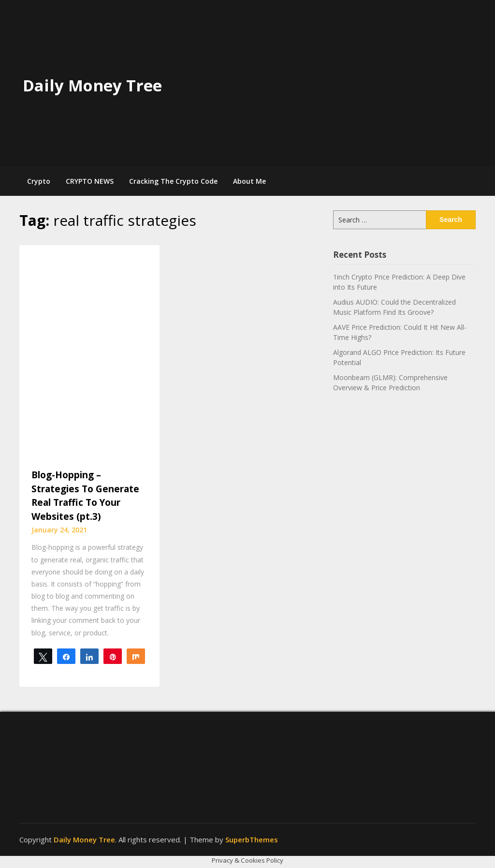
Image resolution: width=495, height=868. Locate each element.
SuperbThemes (252, 839)
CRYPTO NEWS (90, 181)
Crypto (39, 181)
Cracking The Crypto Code (173, 181)
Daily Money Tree (92, 85)
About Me (249, 181)
